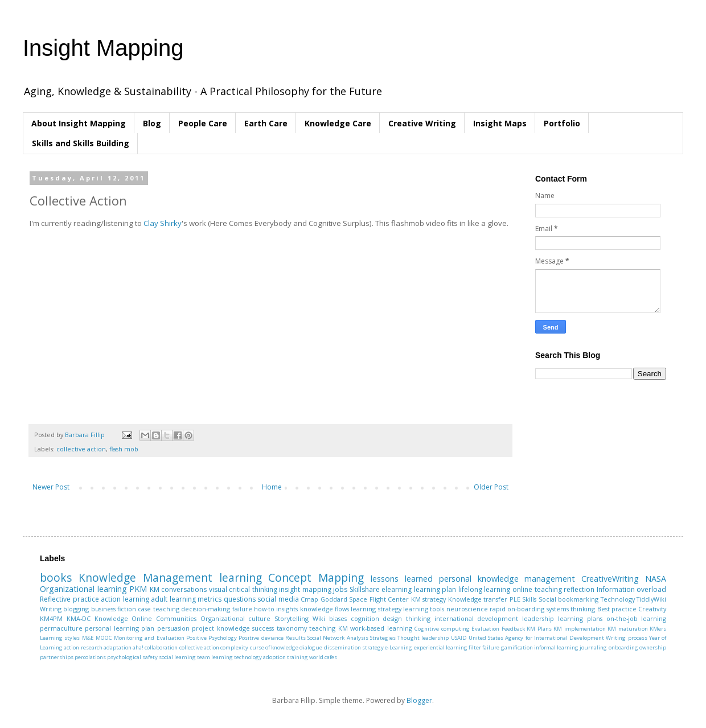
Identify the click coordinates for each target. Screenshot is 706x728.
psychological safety (132, 657)
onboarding (623, 647)
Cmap (309, 599)
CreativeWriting (610, 579)
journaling (593, 647)
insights (287, 609)
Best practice (617, 609)
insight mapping (305, 589)
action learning (125, 599)
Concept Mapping (316, 577)
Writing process (626, 638)
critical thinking (253, 589)
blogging (76, 609)
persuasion (173, 628)
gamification (517, 647)
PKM (138, 589)
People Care (203, 123)
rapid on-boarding (517, 609)
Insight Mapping (103, 48)
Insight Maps (500, 123)
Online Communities (164, 618)
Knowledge (111, 618)
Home (272, 487)
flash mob (124, 449)
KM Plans (539, 629)
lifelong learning (485, 589)
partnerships (57, 657)
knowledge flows (325, 609)
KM (155, 589)
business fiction (114, 609)
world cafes (323, 657)
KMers (658, 629)
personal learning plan (120, 628)
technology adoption (260, 657)
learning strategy (376, 609)
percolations (90, 657)
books (56, 577)
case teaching (158, 609)
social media (278, 599)
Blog (152, 123)
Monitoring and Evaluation (149, 638)
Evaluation (485, 629)
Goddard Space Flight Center (365, 599)
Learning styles (60, 638)
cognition (365, 618)
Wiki (319, 618)
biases (338, 618)
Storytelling (292, 618)
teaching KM (328, 628)
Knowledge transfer (478, 599)
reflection (579, 589)
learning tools (424, 609)
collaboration (161, 647)
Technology (618, 599)
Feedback (513, 629)
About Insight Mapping (79, 123)
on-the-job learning (637, 618)
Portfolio (562, 123)
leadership (538, 618)
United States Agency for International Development (536, 638)
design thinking (407, 618)
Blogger (419, 700)
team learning (215, 657)
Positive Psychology (212, 638)
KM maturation (627, 629)
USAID (459, 638)
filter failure (484, 647)
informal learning (556, 647)
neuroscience (467, 609)
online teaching (537, 589)
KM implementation (579, 629)
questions (240, 599)
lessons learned (402, 579)
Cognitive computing (442, 629)
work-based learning (381, 628)
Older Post (491, 487)
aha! (138, 647)
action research (83, 647)
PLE (515, 599)
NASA (656, 579)
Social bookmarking (569, 599)
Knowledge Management (145, 577)
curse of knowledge (274, 647)
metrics (210, 599)
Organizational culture (236, 618)
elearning (397, 589)
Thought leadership (423, 638)
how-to (264, 609)
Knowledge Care (338, 123)
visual (218, 589)
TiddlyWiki (651, 599)
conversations (184, 589)
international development (477, 618)
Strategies (383, 638)
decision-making (206, 609)
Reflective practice (69, 599)
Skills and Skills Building (81, 143)
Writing (51, 609)
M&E (88, 638)
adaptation (118, 647)
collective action (81, 449)
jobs (340, 589)
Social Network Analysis (338, 638)
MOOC (104, 638)
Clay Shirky (163, 223)
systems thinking (571, 609)
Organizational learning (83, 589)
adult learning (173, 599)
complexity (234, 647)
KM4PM (51, 618)
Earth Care (266, 123)
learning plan (435, 589)
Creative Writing (422, 123)
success (263, 628)
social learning (177, 657)
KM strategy (429, 599)
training (297, 657)
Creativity (652, 609)
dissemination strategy (354, 647)
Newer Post (51, 487)
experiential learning (441, 647)
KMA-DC (79, 618)
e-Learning (399, 647)
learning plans (580, 618)
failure (242, 609)
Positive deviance (261, 638)
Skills (529, 599)
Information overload (632, 589)
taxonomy (292, 628)
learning (241, 577)
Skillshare (365, 589)
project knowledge (221, 628)
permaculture (61, 628)
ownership (653, 647)
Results (295, 638)
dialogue (311, 647)
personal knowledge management (507, 579)
